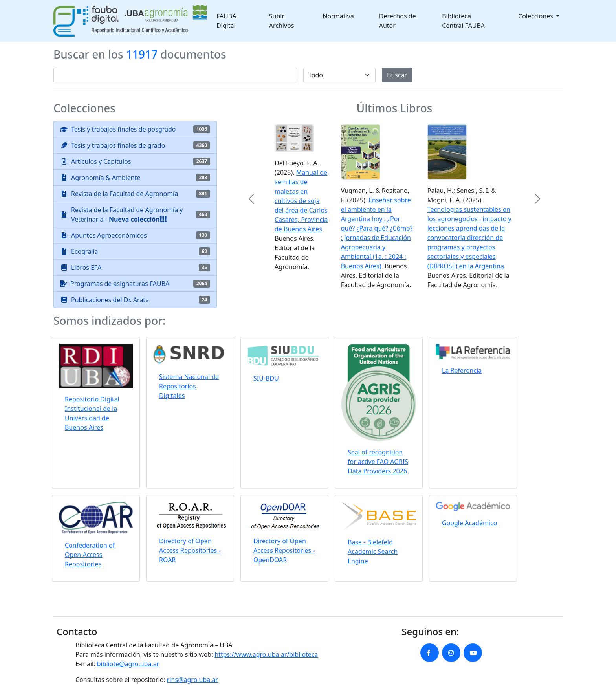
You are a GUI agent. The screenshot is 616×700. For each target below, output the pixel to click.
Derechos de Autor (398, 21)
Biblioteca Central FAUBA (463, 21)
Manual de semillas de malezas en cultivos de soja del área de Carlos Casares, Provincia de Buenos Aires (301, 201)
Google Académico (469, 523)
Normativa (338, 16)
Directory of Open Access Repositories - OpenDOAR (284, 550)
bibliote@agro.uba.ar (128, 664)
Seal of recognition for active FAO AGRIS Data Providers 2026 (378, 462)
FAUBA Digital (226, 21)
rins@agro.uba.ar (192, 680)
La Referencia (462, 370)
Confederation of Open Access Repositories (90, 555)
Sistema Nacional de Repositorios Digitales (189, 386)
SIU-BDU (266, 378)
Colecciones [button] (536, 16)
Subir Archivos (282, 21)
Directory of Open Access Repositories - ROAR (190, 550)
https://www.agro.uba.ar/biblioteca (266, 654)
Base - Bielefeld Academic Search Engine (373, 552)
